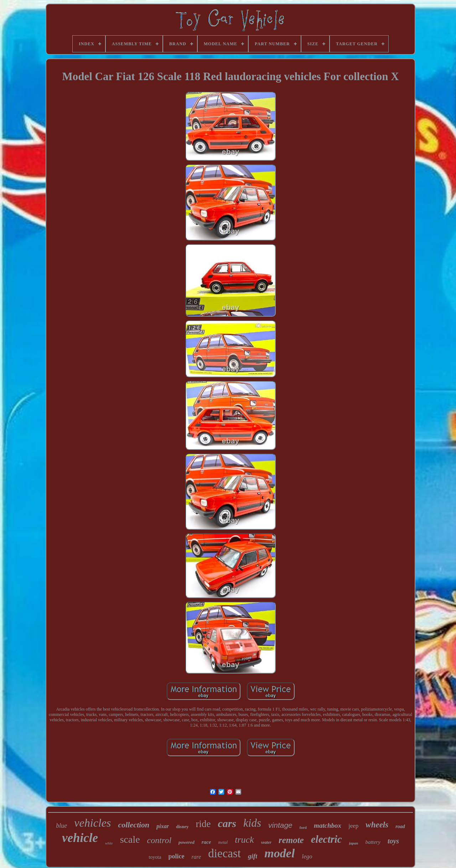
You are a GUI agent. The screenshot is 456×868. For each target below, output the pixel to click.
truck (244, 840)
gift (253, 856)
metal (223, 842)
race (206, 842)
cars (227, 823)
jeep (353, 826)
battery (373, 842)
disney (182, 827)
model (279, 853)
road (400, 827)
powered (186, 842)
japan (354, 843)
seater (266, 842)
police (176, 856)
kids (252, 823)
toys (393, 841)
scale (130, 839)
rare (196, 857)
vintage (280, 825)
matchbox (328, 825)
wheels (377, 825)
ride (203, 824)
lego (307, 856)
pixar (163, 826)
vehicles (92, 823)
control (159, 840)
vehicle (80, 838)
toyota (155, 857)
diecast (224, 853)
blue (61, 826)
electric (327, 839)
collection (134, 825)
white (109, 843)
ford (303, 827)
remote (291, 840)
